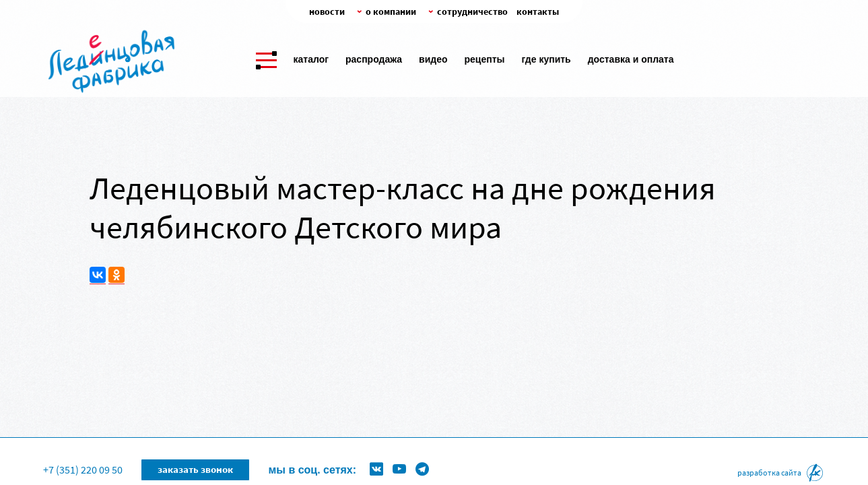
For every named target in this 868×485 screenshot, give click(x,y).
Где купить (546, 59)
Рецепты (485, 59)
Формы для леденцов (349, 448)
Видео (433, 59)
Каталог (311, 59)
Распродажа (374, 59)
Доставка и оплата (631, 59)
